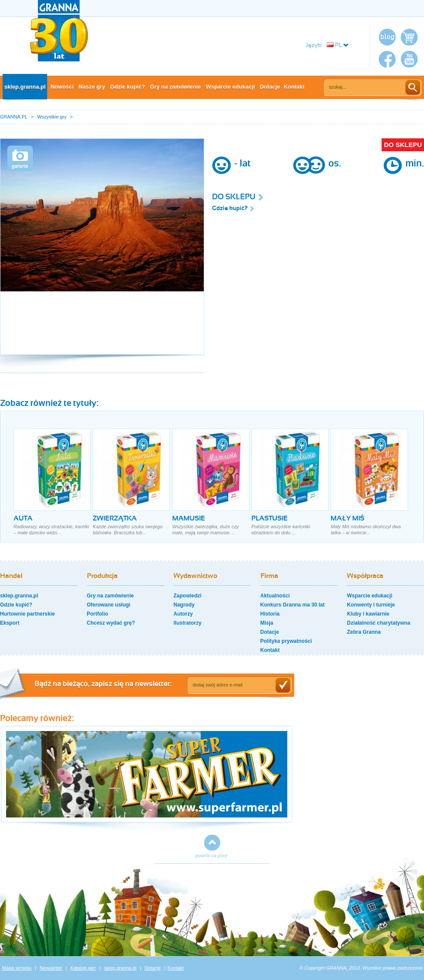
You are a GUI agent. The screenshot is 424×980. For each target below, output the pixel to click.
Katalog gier (83, 968)
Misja (267, 623)
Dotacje (270, 87)
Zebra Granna (364, 632)
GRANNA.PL (14, 117)
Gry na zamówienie (176, 87)
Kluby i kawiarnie (368, 614)
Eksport (10, 623)
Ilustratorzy (188, 623)
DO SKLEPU (403, 145)
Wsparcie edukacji (230, 87)
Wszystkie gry (52, 117)
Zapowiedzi (188, 596)
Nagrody (184, 605)
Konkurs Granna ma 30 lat (293, 605)
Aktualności (275, 596)
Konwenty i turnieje (371, 605)
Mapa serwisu (17, 968)
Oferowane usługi (109, 605)
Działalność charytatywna (379, 623)
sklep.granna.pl (25, 87)
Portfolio (98, 614)
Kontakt (294, 87)
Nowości (62, 87)
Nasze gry (92, 87)
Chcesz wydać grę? (111, 623)
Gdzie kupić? (127, 87)
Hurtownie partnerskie (27, 614)
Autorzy (183, 614)
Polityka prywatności (286, 641)
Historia (270, 614)
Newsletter (51, 968)
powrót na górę (211, 856)
